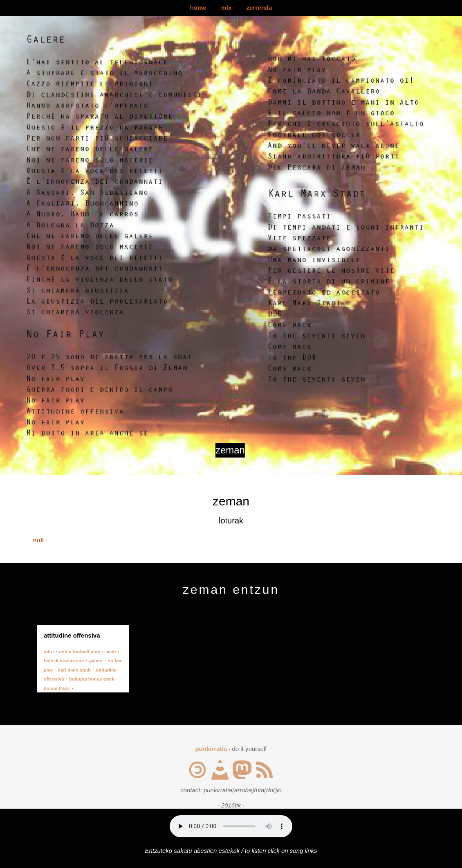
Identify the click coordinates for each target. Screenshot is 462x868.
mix (227, 8)
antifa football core (80, 652)
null (39, 540)
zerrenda (259, 8)
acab (111, 652)
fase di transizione (64, 661)
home (198, 8)
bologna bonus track (92, 679)
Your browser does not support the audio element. (231, 826)
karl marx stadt (74, 670)
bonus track (57, 688)
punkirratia (211, 749)
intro (49, 652)
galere (96, 661)
